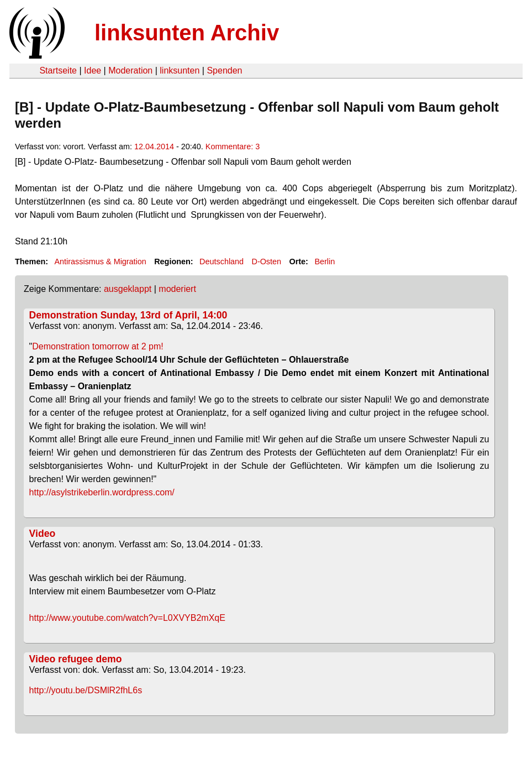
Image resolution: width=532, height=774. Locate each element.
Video (43, 534)
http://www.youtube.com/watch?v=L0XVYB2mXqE (127, 618)
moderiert (177, 289)
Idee (93, 70)
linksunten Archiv (187, 33)
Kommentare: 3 (233, 147)
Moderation (130, 70)
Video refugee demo (76, 659)
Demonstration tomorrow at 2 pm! (98, 346)
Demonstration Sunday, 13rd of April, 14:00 (128, 315)
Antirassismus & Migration (100, 262)
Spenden (224, 70)
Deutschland (222, 262)
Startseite (58, 70)
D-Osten (266, 262)
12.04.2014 (154, 147)
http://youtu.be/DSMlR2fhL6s (86, 690)
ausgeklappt (128, 289)
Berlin (325, 262)
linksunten (180, 70)
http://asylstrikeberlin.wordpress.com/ (102, 492)
